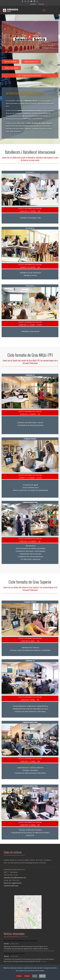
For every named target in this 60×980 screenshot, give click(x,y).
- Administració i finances (30, 647)
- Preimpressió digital (30, 485)
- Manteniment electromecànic (30, 554)
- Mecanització (30, 546)
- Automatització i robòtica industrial (30, 768)
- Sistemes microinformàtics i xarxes (30, 422)
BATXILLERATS (10, 62)
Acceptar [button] (19, 976)
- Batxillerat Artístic (30, 275)
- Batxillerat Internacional (30, 331)
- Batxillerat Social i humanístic (30, 273)
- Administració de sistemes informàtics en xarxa (30, 709)
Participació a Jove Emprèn (14, 953)
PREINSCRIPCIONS (30, 76)
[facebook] (22, 1)
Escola (6, 944)
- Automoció (30, 835)
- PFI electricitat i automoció (30, 559)
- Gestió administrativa (30, 487)
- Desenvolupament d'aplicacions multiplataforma (30, 706)
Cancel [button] (35, 976)
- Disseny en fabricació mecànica (30, 830)
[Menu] (44, 10)
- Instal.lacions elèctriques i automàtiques (30, 551)
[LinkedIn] (34, 1)
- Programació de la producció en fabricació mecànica (30, 833)
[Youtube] (31, 1)
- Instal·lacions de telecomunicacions (30, 556)
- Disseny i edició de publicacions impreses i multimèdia (30, 650)
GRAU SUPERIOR (11, 69)
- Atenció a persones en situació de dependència (30, 490)
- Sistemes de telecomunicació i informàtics (30, 711)
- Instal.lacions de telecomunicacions (30, 425)
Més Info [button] (42, 976)
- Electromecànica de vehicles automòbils (30, 548)
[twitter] (25, 1)
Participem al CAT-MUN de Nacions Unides (20, 941)
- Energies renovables (30, 770)
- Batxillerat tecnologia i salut (30, 218)
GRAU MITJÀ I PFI (31, 62)
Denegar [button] (27, 976)
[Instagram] (28, 1)
